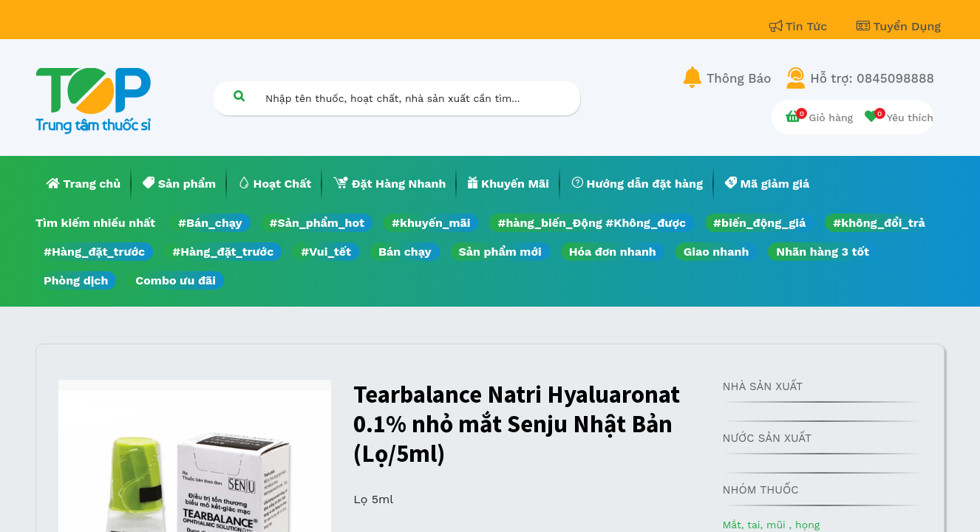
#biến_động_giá (759, 223)
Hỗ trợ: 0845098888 (872, 78)
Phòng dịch (76, 280)
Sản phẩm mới (500, 252)
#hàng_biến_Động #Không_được (592, 223)
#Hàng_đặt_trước (94, 252)
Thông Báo (739, 78)
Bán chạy (405, 252)
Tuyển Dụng (899, 26)
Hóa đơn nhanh (613, 252)
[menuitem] (84, 184)
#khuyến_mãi (431, 223)
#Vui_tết (326, 252)
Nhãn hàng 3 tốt (823, 252)
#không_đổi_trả (879, 223)
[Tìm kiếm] (239, 96)
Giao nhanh (717, 252)
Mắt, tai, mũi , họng (771, 525)
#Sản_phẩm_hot (317, 223)
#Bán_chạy (210, 223)
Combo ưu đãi (176, 280)
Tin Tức (800, 26)
